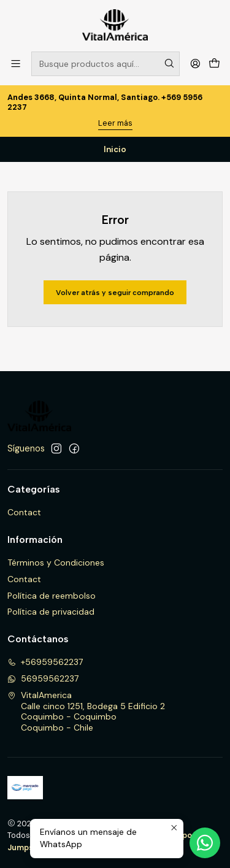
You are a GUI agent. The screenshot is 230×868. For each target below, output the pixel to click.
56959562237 (43, 678)
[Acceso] (195, 63)
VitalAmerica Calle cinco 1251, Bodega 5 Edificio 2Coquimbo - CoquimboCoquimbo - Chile (86, 711)
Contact (24, 512)
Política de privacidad (51, 612)
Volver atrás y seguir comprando (115, 293)
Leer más (115, 123)
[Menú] (16, 63)
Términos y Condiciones (56, 563)
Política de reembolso (52, 596)
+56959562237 (45, 662)
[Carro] (214, 63)
